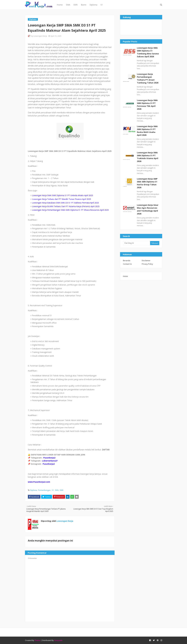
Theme (37, 640)
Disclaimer (146, 261)
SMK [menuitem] (76, 5)
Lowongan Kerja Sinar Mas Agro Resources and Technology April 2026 (148, 209)
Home (125, 276)
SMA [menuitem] (68, 5)
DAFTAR (105, 450)
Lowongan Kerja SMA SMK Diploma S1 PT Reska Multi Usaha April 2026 (147, 131)
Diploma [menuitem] (93, 5)
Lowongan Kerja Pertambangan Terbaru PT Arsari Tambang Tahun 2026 (148, 78)
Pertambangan (44, 490)
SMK (62, 490)
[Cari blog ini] (137, 243)
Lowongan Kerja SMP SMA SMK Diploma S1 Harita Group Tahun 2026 (147, 183)
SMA (57, 490)
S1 (53, 490)
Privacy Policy (147, 264)
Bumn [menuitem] (84, 5)
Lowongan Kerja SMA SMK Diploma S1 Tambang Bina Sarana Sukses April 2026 (148, 52)
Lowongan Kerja (40, 36)
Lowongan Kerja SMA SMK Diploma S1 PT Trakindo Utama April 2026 (148, 157)
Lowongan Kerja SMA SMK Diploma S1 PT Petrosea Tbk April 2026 (147, 105)
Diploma (34, 490)
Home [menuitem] (60, 5)
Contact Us (127, 264)
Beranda (127, 261)
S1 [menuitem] (102, 5)
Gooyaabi (58, 640)
